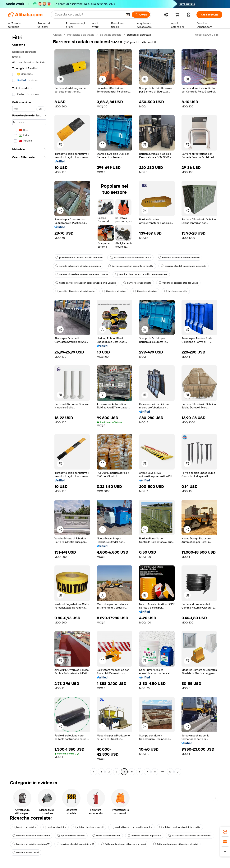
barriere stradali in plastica (144, 836)
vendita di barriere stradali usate (178, 283)
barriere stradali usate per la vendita (190, 836)
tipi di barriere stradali (71, 836)
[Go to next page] (178, 772)
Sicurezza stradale (111, 35)
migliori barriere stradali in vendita (131, 827)
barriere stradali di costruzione (31, 836)
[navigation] (29, 404)
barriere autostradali (26, 852)
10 (170, 772)
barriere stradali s (176, 291)
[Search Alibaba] (89, 15)
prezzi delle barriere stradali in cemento (79, 258)
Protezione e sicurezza (81, 35)
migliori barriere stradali (88, 827)
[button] (128, 15)
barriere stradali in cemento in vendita (131, 266)
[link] (225, 832)
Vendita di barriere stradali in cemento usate (82, 274)
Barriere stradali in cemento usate (130, 258)
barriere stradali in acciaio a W (31, 844)
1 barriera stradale (114, 291)
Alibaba (57, 35)
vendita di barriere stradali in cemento (78, 266)
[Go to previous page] (94, 772)
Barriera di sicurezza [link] (139, 35)
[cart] (178, 15)
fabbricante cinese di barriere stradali (123, 844)
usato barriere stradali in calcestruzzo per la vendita (86, 283)
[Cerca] (141, 15)
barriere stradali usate (137, 283)
